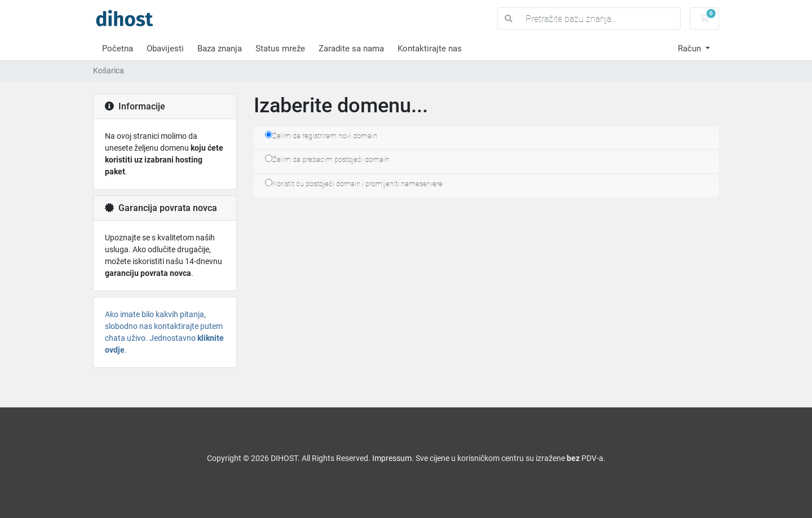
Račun (690, 49)
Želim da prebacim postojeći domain (327, 159)
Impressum (392, 458)
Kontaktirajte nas (430, 49)
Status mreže (280, 49)
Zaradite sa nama (351, 49)
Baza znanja (220, 49)
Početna (118, 49)
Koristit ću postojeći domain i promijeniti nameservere (354, 183)
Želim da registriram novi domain (321, 135)
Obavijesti (165, 49)
